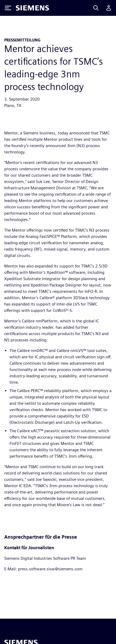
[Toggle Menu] (8, 8)
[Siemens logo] (32, 8)
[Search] (96, 8)
